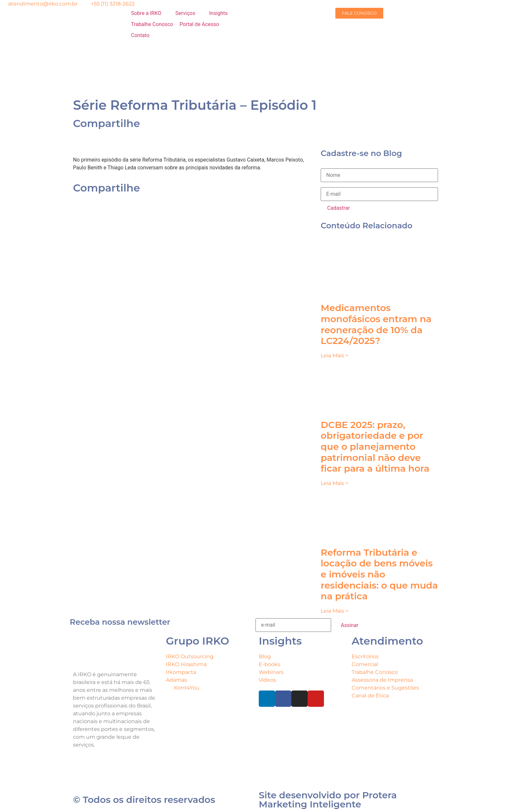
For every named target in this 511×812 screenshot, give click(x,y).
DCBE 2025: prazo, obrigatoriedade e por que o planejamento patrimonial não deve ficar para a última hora (375, 447)
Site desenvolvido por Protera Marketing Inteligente (328, 800)
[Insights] (222, 13)
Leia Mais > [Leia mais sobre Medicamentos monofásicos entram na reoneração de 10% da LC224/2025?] (335, 356)
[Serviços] (189, 13)
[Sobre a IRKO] (150, 13)
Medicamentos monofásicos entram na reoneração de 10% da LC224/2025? (376, 324)
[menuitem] (180, 68)
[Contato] (144, 36)
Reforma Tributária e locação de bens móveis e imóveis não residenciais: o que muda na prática (379, 574)
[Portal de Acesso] (203, 24)
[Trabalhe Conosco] (152, 24)
